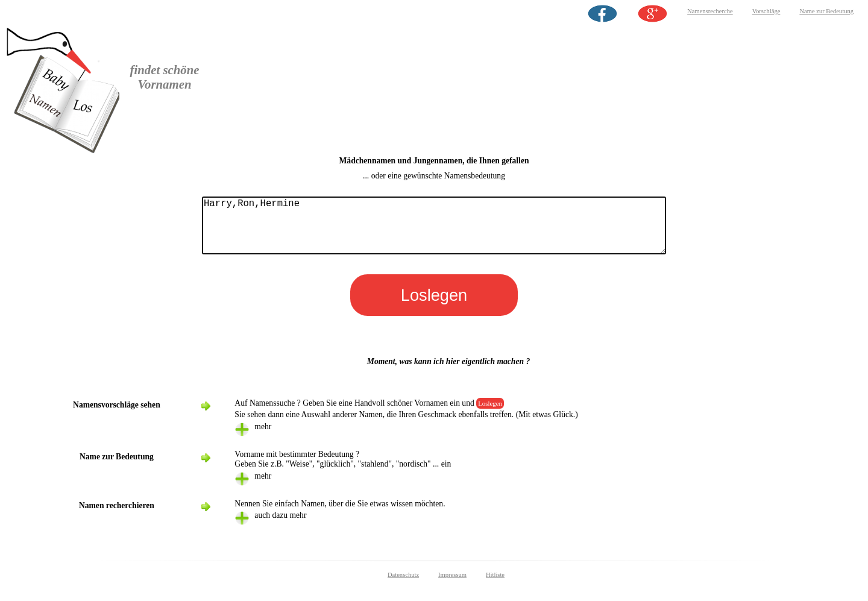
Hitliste (495, 587)
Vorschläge (766, 11)
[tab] (522, 442)
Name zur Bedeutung (826, 11)
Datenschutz (403, 587)
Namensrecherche (710, 11)
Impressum (452, 587)
